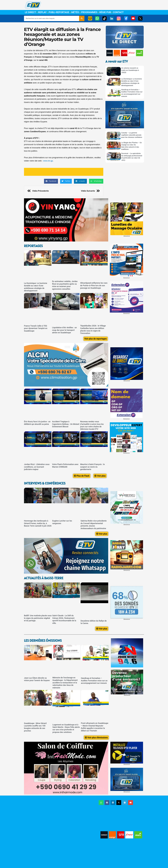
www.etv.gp (48, 161)
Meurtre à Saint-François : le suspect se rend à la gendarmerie (92, 467)
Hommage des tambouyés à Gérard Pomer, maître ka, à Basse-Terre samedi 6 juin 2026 (38, 523)
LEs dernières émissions (43, 640)
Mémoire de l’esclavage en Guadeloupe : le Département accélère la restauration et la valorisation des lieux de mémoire (65, 683)
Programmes (89, 12)
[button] (51, 181)
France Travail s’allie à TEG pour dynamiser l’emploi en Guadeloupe (36, 328)
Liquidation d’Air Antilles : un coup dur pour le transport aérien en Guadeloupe (64, 330)
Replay (42, 12)
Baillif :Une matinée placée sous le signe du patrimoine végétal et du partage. (38, 618)
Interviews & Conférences (45, 483)
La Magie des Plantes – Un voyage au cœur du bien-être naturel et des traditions (132, 146)
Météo (75, 12)
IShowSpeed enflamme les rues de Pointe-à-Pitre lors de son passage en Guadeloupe (94, 285)
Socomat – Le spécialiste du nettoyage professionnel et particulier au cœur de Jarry (132, 157)
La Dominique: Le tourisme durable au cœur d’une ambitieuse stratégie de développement (132, 82)
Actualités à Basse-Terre (44, 578)
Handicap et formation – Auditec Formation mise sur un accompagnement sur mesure (132, 93)
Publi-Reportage (59, 12)
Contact (118, 12)
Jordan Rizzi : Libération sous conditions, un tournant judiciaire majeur (37, 467)
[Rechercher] (82, 18)
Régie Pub (105, 12)
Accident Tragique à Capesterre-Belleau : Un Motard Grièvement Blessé (66, 424)
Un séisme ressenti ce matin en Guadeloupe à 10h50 (130, 70)
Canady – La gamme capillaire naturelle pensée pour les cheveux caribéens (132, 135)
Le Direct (30, 12)
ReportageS (33, 246)
